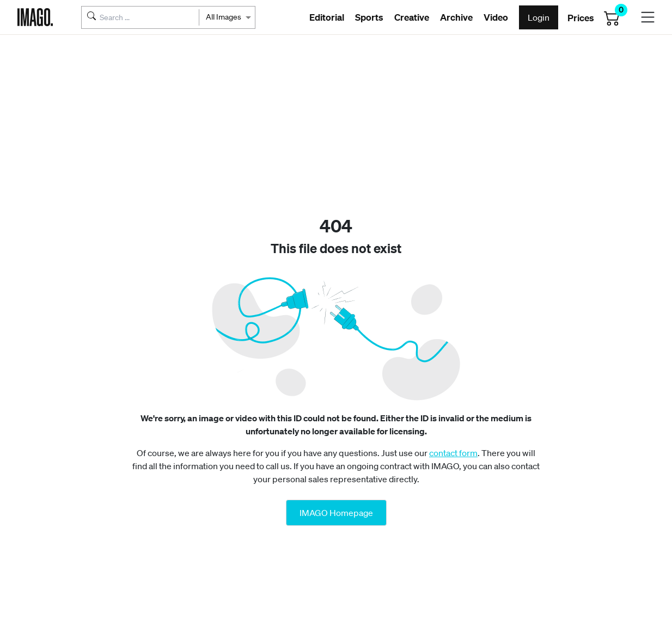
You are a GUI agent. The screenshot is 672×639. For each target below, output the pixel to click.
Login (539, 17)
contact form (453, 453)
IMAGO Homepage (336, 513)
